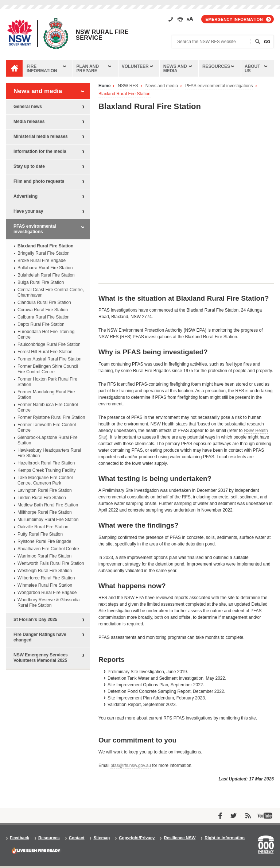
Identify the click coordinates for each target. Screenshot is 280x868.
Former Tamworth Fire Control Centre (47, 427)
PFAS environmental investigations (219, 86)
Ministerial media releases (41, 136)
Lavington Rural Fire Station (45, 490)
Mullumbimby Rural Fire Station (48, 520)
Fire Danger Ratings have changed (40, 637)
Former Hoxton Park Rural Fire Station (47, 382)
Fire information (42, 69)
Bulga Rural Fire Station (41, 282)
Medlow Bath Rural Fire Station (48, 505)
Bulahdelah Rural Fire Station (46, 275)
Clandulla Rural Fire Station (44, 302)
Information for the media (40, 151)
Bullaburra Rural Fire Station (45, 268)
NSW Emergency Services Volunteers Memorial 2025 (41, 658)
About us (252, 69)
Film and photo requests (39, 181)
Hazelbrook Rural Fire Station (46, 463)
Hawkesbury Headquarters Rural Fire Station (49, 453)
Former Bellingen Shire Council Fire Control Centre (48, 369)
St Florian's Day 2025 (35, 620)
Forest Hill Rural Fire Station (45, 352)
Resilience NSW (180, 838)
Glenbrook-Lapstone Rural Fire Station (48, 440)
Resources (216, 66)
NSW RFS (128, 86)
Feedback (20, 838)
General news (28, 107)
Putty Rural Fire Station (40, 534)
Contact (77, 838)
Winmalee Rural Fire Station (45, 585)
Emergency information (234, 19)
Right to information (225, 838)
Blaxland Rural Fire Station (125, 94)
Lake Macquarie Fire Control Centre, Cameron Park (45, 480)
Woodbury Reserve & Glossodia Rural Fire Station (49, 603)
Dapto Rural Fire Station (41, 324)
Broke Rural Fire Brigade (42, 261)
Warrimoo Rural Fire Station (44, 556)
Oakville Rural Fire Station (43, 527)
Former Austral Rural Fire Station (49, 359)
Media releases (29, 121)
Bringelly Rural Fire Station (44, 253)
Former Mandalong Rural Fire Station (46, 395)
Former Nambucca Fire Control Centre (48, 407)
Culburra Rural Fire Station (44, 317)
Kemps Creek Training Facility (46, 470)
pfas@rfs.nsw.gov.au (131, 765)
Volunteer (135, 66)
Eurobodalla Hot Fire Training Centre (46, 334)
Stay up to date (29, 166)
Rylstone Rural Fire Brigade (44, 541)
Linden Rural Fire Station (42, 498)
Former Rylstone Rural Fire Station (51, 417)
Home (104, 86)
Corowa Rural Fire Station (43, 310)
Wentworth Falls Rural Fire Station (51, 563)
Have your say (28, 211)
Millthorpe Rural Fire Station (45, 512)
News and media (175, 69)
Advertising (26, 196)
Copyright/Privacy (137, 838)
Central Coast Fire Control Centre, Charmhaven (51, 292)
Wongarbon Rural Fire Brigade (47, 593)
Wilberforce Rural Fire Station (46, 578)
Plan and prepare (88, 69)
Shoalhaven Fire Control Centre (48, 549)
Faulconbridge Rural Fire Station (49, 344)
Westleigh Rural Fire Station (45, 571)
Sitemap (102, 838)
